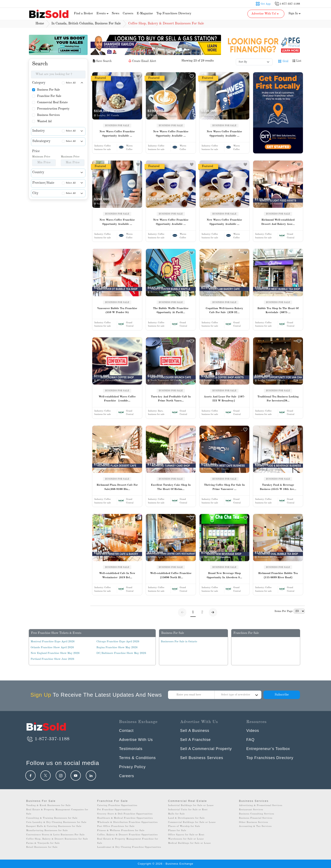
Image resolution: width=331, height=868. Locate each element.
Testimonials (131, 749)
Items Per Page (284, 611)
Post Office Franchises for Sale (116, 826)
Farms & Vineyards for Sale (43, 843)
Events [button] (103, 14)
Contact (126, 731)
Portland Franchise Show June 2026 (52, 659)
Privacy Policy (132, 767)
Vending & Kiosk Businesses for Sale (48, 806)
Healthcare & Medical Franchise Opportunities (125, 818)
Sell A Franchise (195, 740)
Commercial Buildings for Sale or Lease (192, 822)
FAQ (250, 740)
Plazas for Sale (177, 831)
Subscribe (282, 695)
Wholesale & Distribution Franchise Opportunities (127, 822)
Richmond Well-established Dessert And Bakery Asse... (278, 222)
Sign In (295, 13)
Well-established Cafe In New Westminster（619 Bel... (117, 575)
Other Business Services (254, 822)
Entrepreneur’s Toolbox (268, 749)
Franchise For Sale (49, 96)
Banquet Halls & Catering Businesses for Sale (54, 826)
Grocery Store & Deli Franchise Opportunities (125, 814)
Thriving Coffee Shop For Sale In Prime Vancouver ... (225, 487)
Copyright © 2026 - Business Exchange (165, 864)
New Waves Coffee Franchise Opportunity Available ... (117, 134)
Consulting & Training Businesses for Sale (52, 818)
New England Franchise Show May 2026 (55, 653)
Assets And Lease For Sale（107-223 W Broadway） (225, 399)
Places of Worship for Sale (184, 826)
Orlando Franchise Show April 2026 (52, 647)
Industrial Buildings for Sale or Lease (191, 806)
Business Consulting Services (257, 814)
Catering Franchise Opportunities (117, 806)
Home (40, 24)
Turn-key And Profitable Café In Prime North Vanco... (171, 399)
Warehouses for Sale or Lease (186, 839)
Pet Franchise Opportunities (114, 810)
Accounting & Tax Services (255, 826)
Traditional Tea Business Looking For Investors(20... (278, 399)
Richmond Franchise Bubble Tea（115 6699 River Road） (278, 575)
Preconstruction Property (53, 109)
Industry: (102, 146)
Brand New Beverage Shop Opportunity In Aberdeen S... (224, 575)
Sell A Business (195, 731)
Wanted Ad (44, 121)
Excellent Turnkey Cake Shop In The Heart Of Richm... (171, 487)
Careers (128, 14)
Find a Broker (83, 14)
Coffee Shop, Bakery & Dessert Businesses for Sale (57, 839)
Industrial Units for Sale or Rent (188, 810)
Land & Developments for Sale (186, 818)
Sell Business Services (202, 758)
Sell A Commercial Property (206, 749)
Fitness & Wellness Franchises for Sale (121, 831)
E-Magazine (145, 14)
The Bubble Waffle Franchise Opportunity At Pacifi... (171, 311)
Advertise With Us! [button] (265, 14)
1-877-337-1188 (48, 739)
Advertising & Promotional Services (261, 806)
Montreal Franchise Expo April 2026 (53, 642)
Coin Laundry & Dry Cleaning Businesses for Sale (56, 822)
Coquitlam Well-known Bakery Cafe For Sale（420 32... (224, 311)
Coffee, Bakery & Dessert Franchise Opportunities (127, 835)
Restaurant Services (251, 810)
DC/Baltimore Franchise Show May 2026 (121, 653)
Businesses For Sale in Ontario (179, 642)
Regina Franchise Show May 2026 (117, 647)
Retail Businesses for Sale (42, 847)
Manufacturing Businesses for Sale (47, 831)
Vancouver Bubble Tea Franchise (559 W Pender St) (117, 311)
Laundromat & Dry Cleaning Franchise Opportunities (129, 847)
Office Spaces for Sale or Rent (186, 835)
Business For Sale (48, 90)
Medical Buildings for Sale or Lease (189, 843)
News (116, 14)
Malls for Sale (176, 814)
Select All (71, 83)
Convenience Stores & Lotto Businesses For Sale (55, 835)
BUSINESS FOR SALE (117, 126)
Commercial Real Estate (52, 102)
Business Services (48, 115)
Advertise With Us (136, 740)
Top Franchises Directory (174, 14)
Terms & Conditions (137, 758)
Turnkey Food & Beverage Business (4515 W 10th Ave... (278, 487)
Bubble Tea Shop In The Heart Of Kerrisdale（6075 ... (278, 311)
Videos (253, 731)
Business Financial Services (256, 818)
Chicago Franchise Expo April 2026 (118, 642)
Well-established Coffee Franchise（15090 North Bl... (171, 575)
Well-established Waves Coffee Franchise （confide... (117, 399)
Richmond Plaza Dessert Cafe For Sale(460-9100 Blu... (117, 487)
